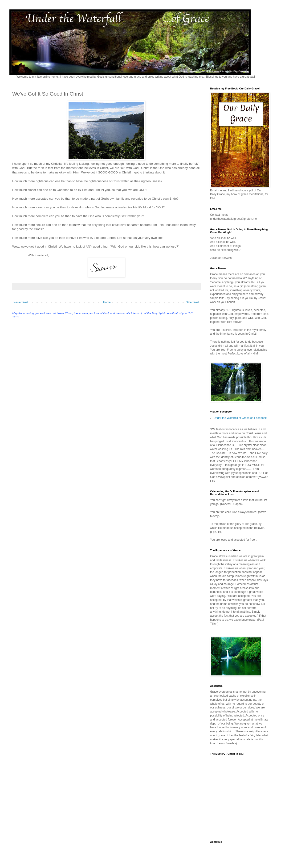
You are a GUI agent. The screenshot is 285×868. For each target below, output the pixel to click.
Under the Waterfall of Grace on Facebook (240, 418)
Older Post (192, 302)
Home (107, 302)
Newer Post (21, 302)
